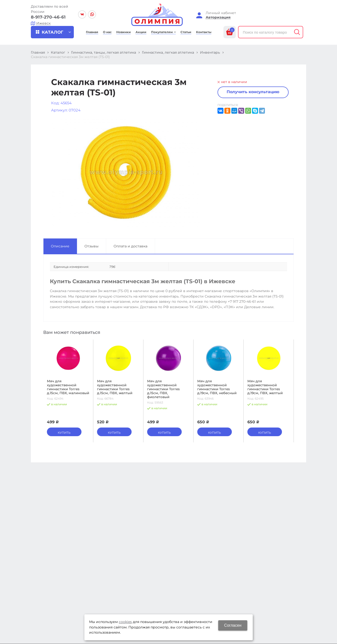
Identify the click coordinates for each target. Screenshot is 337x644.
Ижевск (43, 23)
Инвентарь (210, 52)
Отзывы (91, 246)
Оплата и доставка (130, 246)
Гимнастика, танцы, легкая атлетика (104, 52)
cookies (125, 622)
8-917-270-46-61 (48, 17)
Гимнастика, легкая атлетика (168, 52)
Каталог (58, 52)
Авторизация (218, 17)
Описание (60, 246)
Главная (38, 52)
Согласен (233, 625)
